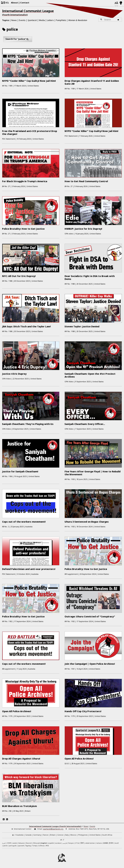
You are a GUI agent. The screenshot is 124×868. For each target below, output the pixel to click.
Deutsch (29, 843)
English (44, 843)
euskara (58, 843)
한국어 (111, 843)
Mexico (73, 835)
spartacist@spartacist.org (53, 829)
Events (22, 20)
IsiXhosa (41, 846)
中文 (47, 846)
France (46, 835)
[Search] (119, 20)
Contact (25, 3)
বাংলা (9, 843)
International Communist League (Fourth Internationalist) (55, 826)
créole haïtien (90, 843)
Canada (28, 835)
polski (5, 846)
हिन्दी (82, 843)
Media (42, 20)
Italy (67, 835)
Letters (50, 20)
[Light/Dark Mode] (121, 3)
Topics (6, 20)
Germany (37, 835)
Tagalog (28, 846)
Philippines (83, 835)
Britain (53, 835)
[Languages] (116, 3)
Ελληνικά (36, 843)
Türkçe (35, 846)
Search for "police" (18, 39)
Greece (60, 835)
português (13, 846)
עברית (77, 843)
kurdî (117, 843)
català (15, 843)
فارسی (65, 843)
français (71, 843)
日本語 (105, 843)
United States (95, 835)
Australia (20, 835)
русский (21, 846)
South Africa (107, 835)
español (51, 843)
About (14, 3)
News (14, 20)
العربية (4, 843)
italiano (99, 843)
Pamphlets (61, 20)
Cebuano (21, 843)
